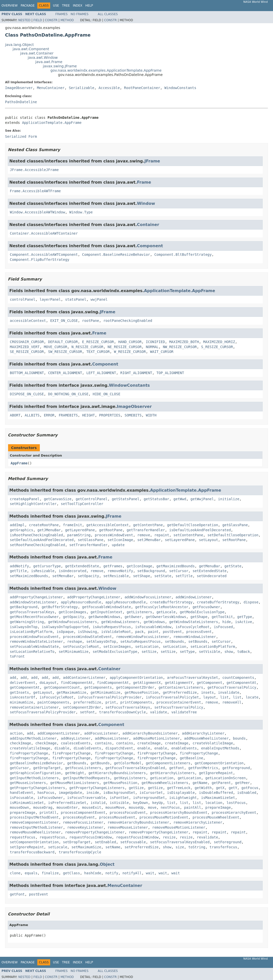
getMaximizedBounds (176, 566)
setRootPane (234, 540)
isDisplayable (181, 793)
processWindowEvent (114, 535)
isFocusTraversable (86, 798)
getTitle (18, 571)
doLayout (48, 683)
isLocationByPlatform (31, 632)
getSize (136, 788)
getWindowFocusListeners (73, 622)
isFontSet (119, 798)
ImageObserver (19, 88)
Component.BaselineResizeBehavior (116, 255)
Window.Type (81, 212)
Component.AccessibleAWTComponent (44, 255)
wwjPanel (99, 299)
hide (227, 622)
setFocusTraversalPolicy (179, 707)
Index (78, 6)
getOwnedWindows (104, 617)
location (214, 803)
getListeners (140, 612)
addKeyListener (76, 738)
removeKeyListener (85, 827)
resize (169, 837)
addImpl (17, 525)
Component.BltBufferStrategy (183, 255)
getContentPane (148, 525)
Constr (51, 20)
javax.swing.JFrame (60, 66)
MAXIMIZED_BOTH (184, 342)
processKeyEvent (79, 817)
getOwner (133, 617)
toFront (17, 656)
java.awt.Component (31, 49)
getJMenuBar (49, 530)
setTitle (184, 576)
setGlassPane (91, 540)
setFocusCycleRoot (81, 647)
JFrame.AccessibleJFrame (34, 170)
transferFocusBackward (32, 852)
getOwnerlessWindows (166, 617)
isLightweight (183, 798)
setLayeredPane (180, 540)
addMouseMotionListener (156, 738)
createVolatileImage (213, 743)
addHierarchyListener (203, 733)
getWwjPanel (202, 499)
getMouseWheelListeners (165, 783)
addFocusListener (101, 733)
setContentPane (188, 535)
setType (187, 652)
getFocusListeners (83, 768)
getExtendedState (82, 566)
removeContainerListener (34, 707)
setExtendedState (210, 571)
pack (139, 632)
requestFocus (23, 837)
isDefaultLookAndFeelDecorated (200, 530)
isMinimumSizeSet (27, 803)
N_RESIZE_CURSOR (87, 347)
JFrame (152, 161)
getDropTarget (47, 768)
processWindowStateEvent (87, 637)
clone (15, 873)
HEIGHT (89, 415)
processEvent (199, 632)
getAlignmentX (147, 683)
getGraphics (22, 530)
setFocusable (133, 842)
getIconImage (140, 566)
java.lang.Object (19, 45)
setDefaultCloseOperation (233, 535)
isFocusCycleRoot (192, 627)
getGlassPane (235, 525)
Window (146, 203)
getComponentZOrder (135, 687)
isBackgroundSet (119, 793)
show (229, 652)
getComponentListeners (168, 763)
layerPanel (50, 299)
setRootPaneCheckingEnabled (37, 545)
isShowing (87, 632)
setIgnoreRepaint (27, 847)
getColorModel (128, 763)
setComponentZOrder (82, 707)
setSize (149, 652)
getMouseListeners (28, 783)
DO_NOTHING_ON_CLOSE (68, 394)
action (16, 733)
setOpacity (88, 576)
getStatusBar (156, 499)
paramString (79, 535)
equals (31, 873)
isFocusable (22, 798)
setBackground (151, 571)
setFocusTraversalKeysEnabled (180, 842)
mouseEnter (67, 807)
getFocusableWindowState (107, 607)
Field (38, 20)
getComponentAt (241, 683)
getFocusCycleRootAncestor (162, 607)
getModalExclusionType (202, 612)
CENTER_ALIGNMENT (65, 373)
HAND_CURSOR (130, 342)
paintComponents (53, 702)
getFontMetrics (203, 768)
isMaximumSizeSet (218, 798)
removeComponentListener (34, 822)
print (111, 702)
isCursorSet (151, 793)
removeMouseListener (128, 827)
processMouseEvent (117, 817)
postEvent (172, 632)
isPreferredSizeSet (67, 803)
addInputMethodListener (33, 738)
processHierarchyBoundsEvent (179, 813)
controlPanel (23, 299)
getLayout (43, 692)
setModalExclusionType (115, 652)
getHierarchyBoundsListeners (117, 773)
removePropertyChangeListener (95, 832)
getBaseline (191, 758)
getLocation (162, 778)
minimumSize (22, 702)
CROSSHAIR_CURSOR (27, 342)
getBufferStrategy (60, 607)
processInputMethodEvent (34, 817)
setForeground (228, 842)
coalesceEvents (76, 743)
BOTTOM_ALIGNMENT (27, 373)
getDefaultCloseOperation (193, 525)
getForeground (236, 768)
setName (113, 847)
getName (200, 783)
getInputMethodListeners (34, 778)
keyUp (158, 803)
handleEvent (22, 793)
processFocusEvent (128, 813)
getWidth (203, 788)
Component (150, 246)
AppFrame (19, 463)
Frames (62, 14)
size (180, 847)
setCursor (179, 571)
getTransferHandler (146, 530)
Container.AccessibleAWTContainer (44, 233)
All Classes (108, 14)
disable (62, 748)
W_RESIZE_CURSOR (130, 352)
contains (103, 743)
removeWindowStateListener (36, 641)
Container (148, 225)
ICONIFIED (155, 342)
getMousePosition (142, 692)
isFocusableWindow (153, 627)
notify (112, 873)
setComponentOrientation (34, 842)
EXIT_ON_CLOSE (64, 321)
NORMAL (152, 347)
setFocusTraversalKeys (128, 707)
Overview (10, 6)
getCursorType (47, 566)
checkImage (20, 743)
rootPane (91, 321)
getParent (221, 783)
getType (245, 617)
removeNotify (120, 571)
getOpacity (74, 617)
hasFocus (46, 793)
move (152, 807)
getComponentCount (62, 687)
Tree (66, 6)
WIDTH (151, 415)
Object (107, 864)
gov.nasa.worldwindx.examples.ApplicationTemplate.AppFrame (106, 70)
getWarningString (27, 622)
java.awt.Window (43, 58)
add (13, 678)
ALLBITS (32, 415)
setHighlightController (33, 504)
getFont (177, 768)
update (118, 545)
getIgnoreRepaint (216, 773)
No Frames (80, 14)
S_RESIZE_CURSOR (217, 347)
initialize (229, 499)
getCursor (19, 768)
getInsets (19, 692)
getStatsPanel (126, 499)
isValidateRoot (116, 632)
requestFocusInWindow (91, 837)
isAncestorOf (23, 697)
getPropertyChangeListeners (37, 788)
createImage (149, 743)
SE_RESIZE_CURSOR (27, 352)
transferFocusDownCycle (122, 712)
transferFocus (223, 847)
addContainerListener (84, 678)
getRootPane (111, 530)
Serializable (82, 88)
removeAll (232, 702)
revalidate (207, 837)
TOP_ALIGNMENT (170, 373)
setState (163, 576)
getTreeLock (179, 788)
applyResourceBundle (81, 602)
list (224, 697)
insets (208, 692)
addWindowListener (193, 597)
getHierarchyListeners (172, 773)
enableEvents (184, 748)
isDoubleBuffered (216, 793)
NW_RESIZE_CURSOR (180, 347)
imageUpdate (70, 793)
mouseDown (19, 807)
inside (93, 793)
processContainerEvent (179, 702)
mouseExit (92, 807)
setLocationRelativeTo (32, 652)
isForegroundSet (149, 798)
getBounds (77, 763)
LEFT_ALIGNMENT (101, 373)
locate (252, 697)
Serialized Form (21, 136)
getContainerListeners (181, 687)
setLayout (208, 540)
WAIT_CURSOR (162, 352)
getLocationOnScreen (225, 778)
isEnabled (247, 793)
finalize (50, 873)
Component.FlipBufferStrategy (40, 260)
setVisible (209, 652)
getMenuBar (209, 566)
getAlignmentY (179, 683)
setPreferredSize (142, 847)
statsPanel (76, 299)
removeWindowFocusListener (143, 637)
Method (67, 20)
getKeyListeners (130, 778)
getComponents (98, 687)
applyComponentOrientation (136, 678)
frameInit (73, 525)
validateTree (184, 712)
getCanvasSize (58, 499)
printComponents (136, 702)
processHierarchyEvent (234, 813)
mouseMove (115, 807)
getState (233, 566)
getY (233, 788)
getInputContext (106, 612)
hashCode (93, 873)
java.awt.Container (37, 53)
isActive (244, 622)
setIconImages (117, 647)
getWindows (154, 622)
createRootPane (44, 525)
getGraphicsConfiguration (35, 773)
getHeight (75, 773)
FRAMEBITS (68, 415)
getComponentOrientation (219, 763)
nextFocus (170, 807)
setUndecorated (212, 576)
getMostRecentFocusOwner (34, 617)
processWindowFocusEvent (34, 637)
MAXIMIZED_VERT (25, 347)
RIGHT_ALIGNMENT (136, 373)
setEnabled (105, 842)
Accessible (109, 88)
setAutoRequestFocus (140, 641)
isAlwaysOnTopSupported (65, 627)
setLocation (147, 647)
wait (150, 873)
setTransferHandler (88, 545)
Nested (24, 20)
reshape (75, 641)
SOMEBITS (133, 415)
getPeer (243, 783)
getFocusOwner (206, 607)
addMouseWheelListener (206, 738)
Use (56, 6)
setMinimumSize (74, 652)
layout (210, 697)
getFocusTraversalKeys (32, 612)
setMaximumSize (86, 847)
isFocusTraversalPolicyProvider (110, 697)
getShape (199, 617)
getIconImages (73, 612)
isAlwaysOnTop (24, 627)
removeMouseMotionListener (179, 827)
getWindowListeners (120, 622)
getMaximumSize (71, 692)
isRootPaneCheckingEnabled (36, 535)
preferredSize (87, 702)
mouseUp (136, 807)
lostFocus (236, 803)
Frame (144, 182)
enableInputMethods (220, 748)
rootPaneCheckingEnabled (128, 321)
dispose (251, 602)
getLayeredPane (80, 530)
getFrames (113, 566)
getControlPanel (92, 499)
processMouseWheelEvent (216, 817)
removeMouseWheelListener (35, 832)
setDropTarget (77, 842)
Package (28, 6)
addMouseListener (112, 738)
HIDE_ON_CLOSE (107, 394)
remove (144, 535)
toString (197, 847)
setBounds (174, 641)
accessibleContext (28, 321)
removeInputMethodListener (36, 827)
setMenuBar (63, 576)
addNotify (19, 566)
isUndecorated (73, 571)
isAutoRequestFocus (112, 627)
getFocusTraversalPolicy (232, 687)
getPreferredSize (180, 692)
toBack (244, 652)
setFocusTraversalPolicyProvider (43, 712)
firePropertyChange (29, 753)
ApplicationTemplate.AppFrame (52, 123)
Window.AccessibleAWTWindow (37, 212)
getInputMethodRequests (86, 778)
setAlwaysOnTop (101, 641)
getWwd (180, 499)
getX (220, 788)
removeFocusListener (83, 822)
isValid (98, 803)
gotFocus (250, 788)
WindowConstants (180, 88)
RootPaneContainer (142, 88)
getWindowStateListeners (194, 622)
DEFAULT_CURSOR (63, 342)
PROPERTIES (110, 415)
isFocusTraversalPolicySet (172, 697)
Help (89, 6)
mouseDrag (43, 807)
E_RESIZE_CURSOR (98, 342)
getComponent (210, 683)
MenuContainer (51, 88)
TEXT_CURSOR (98, 352)
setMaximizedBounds (29, 576)
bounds (239, 738)
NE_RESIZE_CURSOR (125, 347)
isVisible (119, 803)
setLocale (58, 847)
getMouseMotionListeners (75, 783)
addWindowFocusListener (148, 597)
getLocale (166, 612)
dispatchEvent (119, 748)
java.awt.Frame (49, 62)
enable (144, 748)
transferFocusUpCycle (80, 852)
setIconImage (120, 540)
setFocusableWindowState (34, 647)
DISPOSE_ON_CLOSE (27, 394)
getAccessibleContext (108, 525)
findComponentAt (77, 683)
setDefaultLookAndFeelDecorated (42, 540)
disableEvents (87, 748)
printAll (48, 813)
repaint (162, 535)
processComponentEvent (83, 813)
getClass (71, 873)
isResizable (43, 571)
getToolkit (222, 617)
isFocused (223, 627)
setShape (142, 576)
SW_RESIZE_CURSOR (65, 352)
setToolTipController (82, 504)
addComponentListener (59, 733)
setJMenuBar (149, 540)
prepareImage (218, 807)
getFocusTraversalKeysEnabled (135, 768)
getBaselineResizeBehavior (36, 763)
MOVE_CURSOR (56, 347)
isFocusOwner (50, 798)
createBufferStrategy (171, 602)
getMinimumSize (105, 692)
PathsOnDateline (21, 102)
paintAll (192, 807)
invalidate (229, 692)
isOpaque (65, 632)
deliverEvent (23, 683)
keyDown (141, 803)
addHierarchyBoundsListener (150, 733)
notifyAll (132, 873)
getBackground (24, 607)
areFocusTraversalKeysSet (193, 678)
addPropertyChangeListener (36, 597)
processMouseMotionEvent (164, 817)
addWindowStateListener (33, 602)
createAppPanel (25, 499)
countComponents (238, 678)
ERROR (49, 415)
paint (153, 632)
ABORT (15, 415)
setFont (87, 712)
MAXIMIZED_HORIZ (219, 342)
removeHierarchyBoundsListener (138, 822)
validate (158, 712)
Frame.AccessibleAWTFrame (35, 191)
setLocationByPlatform (213, 647)
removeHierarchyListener (198, 822)
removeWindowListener (195, 637)
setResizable (116, 576)
